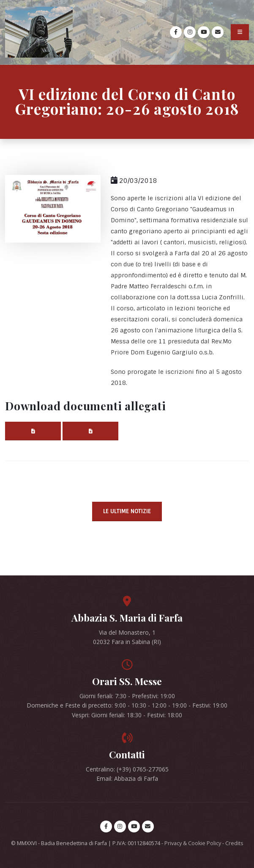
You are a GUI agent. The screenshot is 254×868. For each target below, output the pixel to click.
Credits (234, 843)
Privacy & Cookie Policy (193, 843)
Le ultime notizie (127, 511)
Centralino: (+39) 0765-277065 (127, 769)
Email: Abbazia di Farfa (127, 778)
